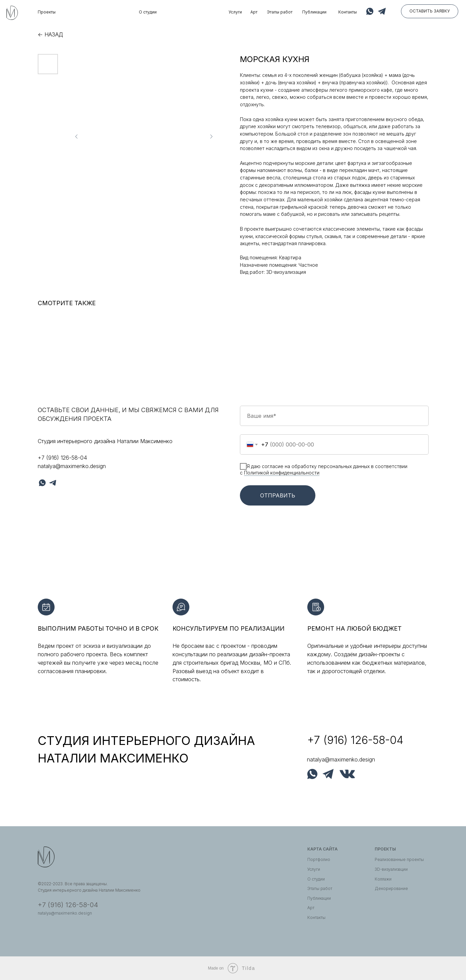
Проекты (47, 12)
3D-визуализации (391, 869)
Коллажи (383, 879)
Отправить (278, 495)
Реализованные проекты (399, 859)
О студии (148, 12)
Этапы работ (280, 12)
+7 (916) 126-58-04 (62, 458)
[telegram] (53, 483)
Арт (254, 12)
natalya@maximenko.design (72, 466)
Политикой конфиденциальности (282, 473)
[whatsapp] (42, 483)
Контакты (348, 12)
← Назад (50, 34)
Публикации (314, 12)
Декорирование (391, 888)
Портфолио (319, 859)
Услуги (235, 12)
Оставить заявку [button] (430, 11)
